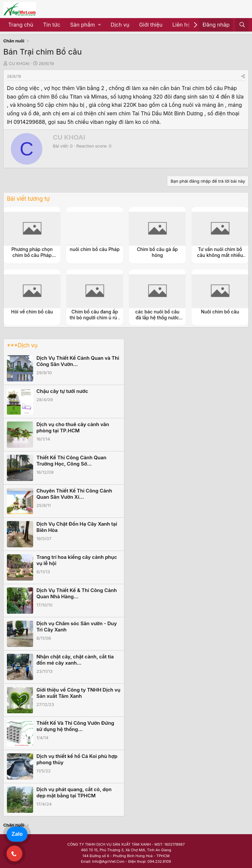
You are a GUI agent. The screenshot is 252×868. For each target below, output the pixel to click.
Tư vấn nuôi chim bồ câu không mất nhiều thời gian (220, 255)
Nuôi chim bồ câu (220, 312)
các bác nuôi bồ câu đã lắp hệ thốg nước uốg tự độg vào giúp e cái (157, 321)
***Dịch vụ (22, 345)
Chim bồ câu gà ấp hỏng (157, 252)
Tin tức (52, 25)
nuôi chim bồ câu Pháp (95, 249)
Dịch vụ (120, 25)
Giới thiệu (151, 25)
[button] (85, 25)
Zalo (17, 834)
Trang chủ (21, 25)
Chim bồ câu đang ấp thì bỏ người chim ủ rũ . (95, 315)
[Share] (243, 76)
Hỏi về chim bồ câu (32, 312)
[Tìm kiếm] (242, 25)
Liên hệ (181, 25)
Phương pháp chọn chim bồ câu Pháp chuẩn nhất (32, 255)
